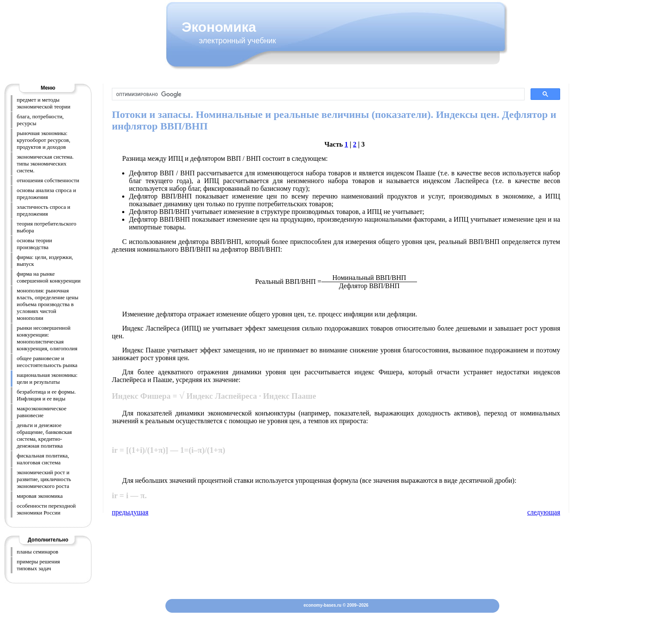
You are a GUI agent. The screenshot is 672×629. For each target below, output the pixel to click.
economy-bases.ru (322, 605)
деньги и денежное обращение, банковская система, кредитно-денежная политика (44, 435)
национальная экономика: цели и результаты (47, 378)
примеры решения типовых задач (38, 565)
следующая (544, 512)
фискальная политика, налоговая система (43, 459)
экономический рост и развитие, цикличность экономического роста (44, 479)
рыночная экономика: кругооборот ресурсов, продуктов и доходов (43, 140)
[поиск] (317, 94)
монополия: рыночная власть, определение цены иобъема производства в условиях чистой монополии (48, 304)
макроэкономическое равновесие (42, 412)
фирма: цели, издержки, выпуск (45, 260)
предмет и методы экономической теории (43, 103)
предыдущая (130, 512)
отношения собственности (48, 180)
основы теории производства (34, 244)
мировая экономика (40, 496)
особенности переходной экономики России (46, 509)
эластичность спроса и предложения (43, 210)
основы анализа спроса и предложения (46, 194)
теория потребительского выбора (46, 227)
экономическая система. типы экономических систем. (45, 164)
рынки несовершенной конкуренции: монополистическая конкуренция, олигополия (47, 338)
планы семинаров (37, 552)
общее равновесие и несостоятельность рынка (47, 362)
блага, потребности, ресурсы (40, 120)
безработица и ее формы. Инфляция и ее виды (46, 395)
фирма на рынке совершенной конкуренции (49, 277)
